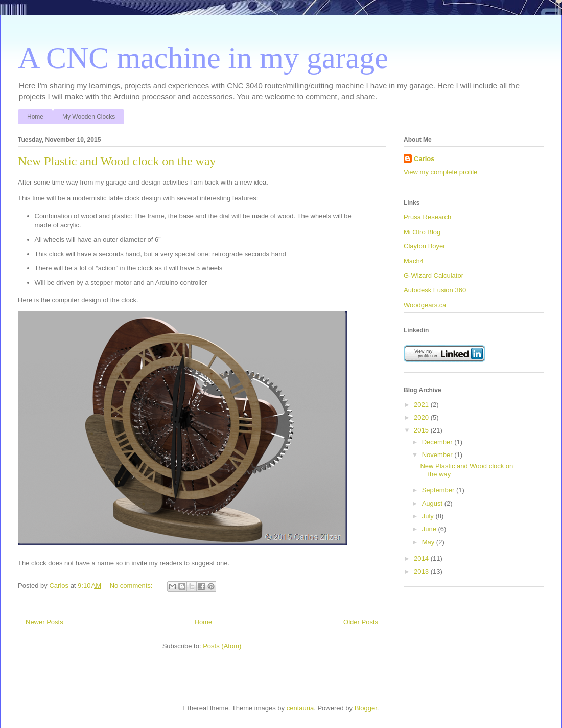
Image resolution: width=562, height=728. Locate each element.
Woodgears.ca (425, 305)
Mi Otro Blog (422, 232)
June (430, 529)
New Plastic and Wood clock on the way (117, 161)
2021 (422, 405)
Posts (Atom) (222, 646)
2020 (422, 417)
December (438, 442)
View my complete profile (440, 172)
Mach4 (414, 261)
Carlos (424, 159)
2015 (422, 430)
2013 (422, 571)
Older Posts (361, 622)
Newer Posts (44, 622)
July (429, 516)
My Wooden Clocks (89, 117)
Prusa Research (427, 217)
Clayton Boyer (425, 246)
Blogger (366, 708)
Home (35, 117)
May (429, 542)
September (439, 490)
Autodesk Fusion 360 (435, 290)
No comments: (132, 586)
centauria (300, 708)
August (433, 503)
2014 (422, 559)
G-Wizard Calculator (434, 275)
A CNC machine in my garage (203, 58)
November (438, 455)
